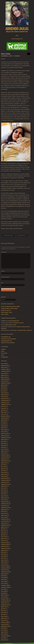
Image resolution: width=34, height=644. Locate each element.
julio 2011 (3, 529)
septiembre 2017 (5, 404)
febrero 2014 (4, 475)
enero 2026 (4, 364)
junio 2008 (4, 589)
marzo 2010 (4, 560)
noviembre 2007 (5, 601)
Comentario (4, 252)
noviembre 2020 (5, 371)
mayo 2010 (4, 556)
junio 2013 (4, 490)
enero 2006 (4, 634)
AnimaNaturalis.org (6, 337)
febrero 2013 (4, 498)
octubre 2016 (4, 418)
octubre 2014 (4, 459)
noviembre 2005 (5, 636)
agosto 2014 (4, 463)
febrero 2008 (4, 595)
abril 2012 (3, 511)
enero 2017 (4, 414)
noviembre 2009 (5, 568)
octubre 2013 (4, 482)
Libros (3, 355)
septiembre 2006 (5, 626)
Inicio (17, 35)
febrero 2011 (4, 539)
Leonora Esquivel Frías (17, 39)
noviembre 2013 (5, 480)
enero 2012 (4, 517)
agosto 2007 (4, 607)
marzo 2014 (4, 473)
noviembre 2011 (5, 521)
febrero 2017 (4, 412)
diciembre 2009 (5, 566)
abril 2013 (3, 494)
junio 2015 (4, 443)
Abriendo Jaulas (17, 28)
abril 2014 (3, 471)
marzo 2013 (4, 496)
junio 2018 (4, 389)
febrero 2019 (4, 377)
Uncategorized (5, 357)
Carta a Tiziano (5, 314)
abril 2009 (3, 580)
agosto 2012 (4, 510)
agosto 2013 (4, 486)
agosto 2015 (4, 439)
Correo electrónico (5, 277)
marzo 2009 (4, 582)
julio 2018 (3, 387)
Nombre (3, 271)
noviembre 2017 (5, 401)
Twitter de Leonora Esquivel (8, 343)
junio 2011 (4, 531)
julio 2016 (3, 422)
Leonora (17, 56)
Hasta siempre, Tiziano (23, 235)
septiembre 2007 (5, 605)
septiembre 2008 (5, 587)
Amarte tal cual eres (6, 310)
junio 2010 (4, 554)
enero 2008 (4, 597)
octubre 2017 (4, 403)
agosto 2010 (4, 550)
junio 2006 (4, 630)
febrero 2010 (4, 562)
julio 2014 (3, 465)
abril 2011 (3, 535)
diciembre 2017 (5, 399)
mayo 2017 (4, 408)
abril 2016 (3, 428)
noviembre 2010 (5, 545)
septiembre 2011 (5, 525)
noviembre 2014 (5, 457)
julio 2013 (3, 488)
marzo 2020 (4, 373)
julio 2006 (3, 628)
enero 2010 (4, 564)
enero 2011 (4, 541)
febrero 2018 (4, 395)
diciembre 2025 (5, 366)
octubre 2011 (4, 523)
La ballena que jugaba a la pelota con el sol (9, 235)
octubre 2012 (4, 506)
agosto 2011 (4, 527)
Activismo (3, 349)
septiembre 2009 (5, 572)
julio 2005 (3, 638)
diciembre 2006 (5, 622)
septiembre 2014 (5, 461)
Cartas (3, 351)
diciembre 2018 (5, 379)
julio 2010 (3, 552)
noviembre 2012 (5, 504)
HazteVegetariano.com (7, 341)
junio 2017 (4, 406)
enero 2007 (4, 620)
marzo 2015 (4, 449)
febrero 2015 (4, 451)
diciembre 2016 (5, 416)
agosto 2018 (4, 385)
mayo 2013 (4, 492)
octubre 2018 (4, 381)
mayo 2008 (4, 591)
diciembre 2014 (5, 455)
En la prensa (4, 353)
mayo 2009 (4, 578)
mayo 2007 (4, 613)
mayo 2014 (4, 469)
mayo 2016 (4, 426)
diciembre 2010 (5, 543)
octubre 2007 (4, 603)
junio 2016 (4, 424)
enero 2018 (4, 397)
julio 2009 (3, 576)
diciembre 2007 (5, 599)
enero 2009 (4, 583)
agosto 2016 (4, 420)
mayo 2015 (4, 445)
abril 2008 (3, 593)
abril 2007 (3, 615)
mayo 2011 (4, 533)
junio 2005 (4, 640)
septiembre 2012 (5, 508)
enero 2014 (4, 476)
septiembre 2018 (5, 383)
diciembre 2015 (5, 434)
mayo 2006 (4, 632)
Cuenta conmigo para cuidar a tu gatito (10, 306)
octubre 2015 (4, 436)
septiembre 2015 (5, 438)
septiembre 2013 (5, 484)
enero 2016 (4, 432)
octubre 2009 (4, 570)
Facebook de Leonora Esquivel (9, 339)
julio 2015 (3, 441)
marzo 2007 (4, 617)
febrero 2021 (4, 368)
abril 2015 (3, 447)
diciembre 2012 (5, 502)
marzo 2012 (4, 513)
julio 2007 (3, 609)
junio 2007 (4, 611)
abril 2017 (3, 410)
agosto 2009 (4, 574)
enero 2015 (4, 453)
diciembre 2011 (5, 519)
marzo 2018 (4, 393)
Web (2, 283)
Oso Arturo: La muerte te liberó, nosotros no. (22, 330)
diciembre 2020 (5, 369)
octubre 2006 (4, 624)
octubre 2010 (4, 546)
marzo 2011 (4, 537)
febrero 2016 (4, 430)
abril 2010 (3, 558)
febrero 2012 (4, 515)
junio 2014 (4, 467)
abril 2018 (3, 391)
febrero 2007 (4, 618)
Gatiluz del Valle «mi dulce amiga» (9, 308)
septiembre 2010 (5, 548)
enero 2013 (4, 500)
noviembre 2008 (5, 585)
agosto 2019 (4, 375)
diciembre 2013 (5, 478)
